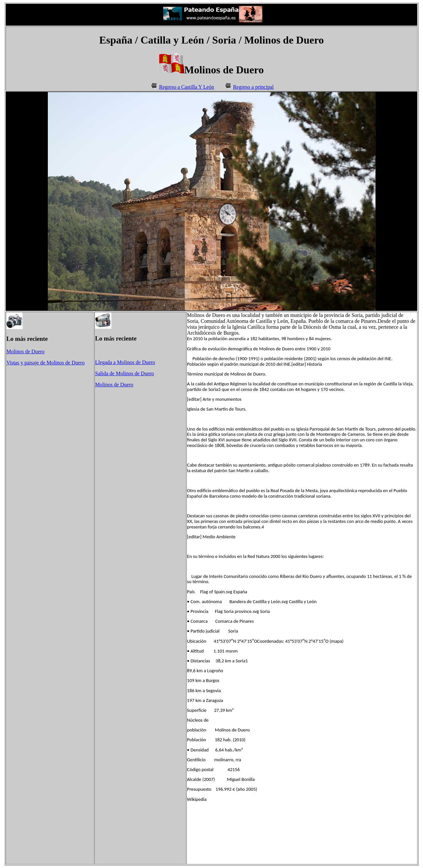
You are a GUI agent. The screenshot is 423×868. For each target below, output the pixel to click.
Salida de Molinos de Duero (125, 373)
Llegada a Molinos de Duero (125, 362)
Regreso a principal (253, 87)
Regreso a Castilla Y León (186, 87)
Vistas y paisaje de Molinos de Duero (45, 363)
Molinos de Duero (25, 351)
